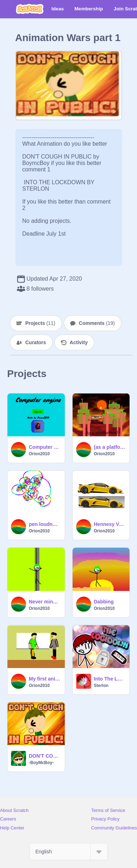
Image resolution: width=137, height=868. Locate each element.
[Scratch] (30, 9)
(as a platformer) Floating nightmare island (110, 447)
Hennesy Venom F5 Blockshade (110, 524)
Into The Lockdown (110, 679)
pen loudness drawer (45, 524)
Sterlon (101, 686)
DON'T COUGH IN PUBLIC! (45, 756)
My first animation (45, 679)
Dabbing (104, 602)
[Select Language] (69, 852)
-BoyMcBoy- (41, 763)
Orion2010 (39, 454)
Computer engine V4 (45, 447)
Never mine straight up (45, 602)
